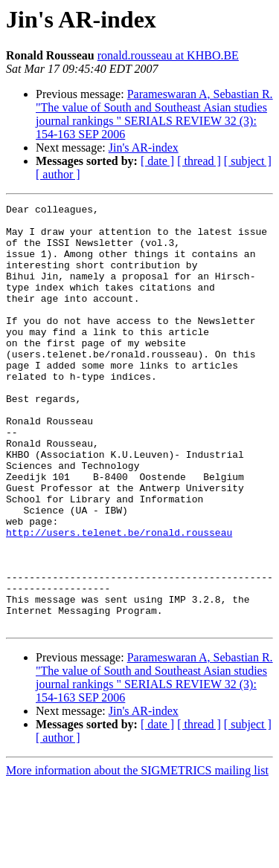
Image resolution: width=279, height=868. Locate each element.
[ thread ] (199, 161)
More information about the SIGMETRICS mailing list (137, 855)
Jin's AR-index (144, 148)
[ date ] (157, 161)
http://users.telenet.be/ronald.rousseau (119, 599)
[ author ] (58, 174)
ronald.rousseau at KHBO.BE (168, 55)
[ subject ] (248, 161)
